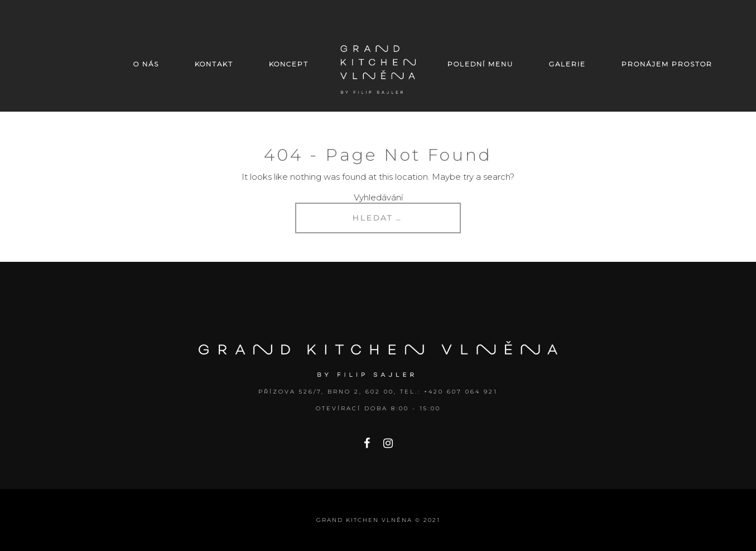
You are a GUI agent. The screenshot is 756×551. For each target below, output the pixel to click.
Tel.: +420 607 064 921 (449, 392)
